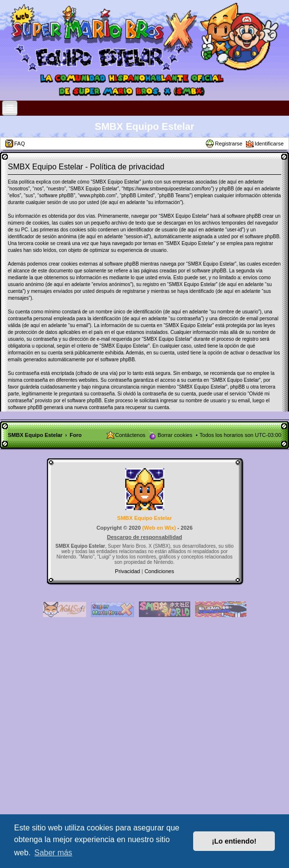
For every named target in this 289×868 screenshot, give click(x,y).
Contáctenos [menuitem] (131, 435)
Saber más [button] (53, 853)
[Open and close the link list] (10, 108)
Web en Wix (159, 528)
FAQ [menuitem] (20, 144)
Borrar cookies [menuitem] (175, 435)
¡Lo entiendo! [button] (234, 841)
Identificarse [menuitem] (269, 144)
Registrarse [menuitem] (228, 144)
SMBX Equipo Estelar (144, 126)
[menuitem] (128, 571)
